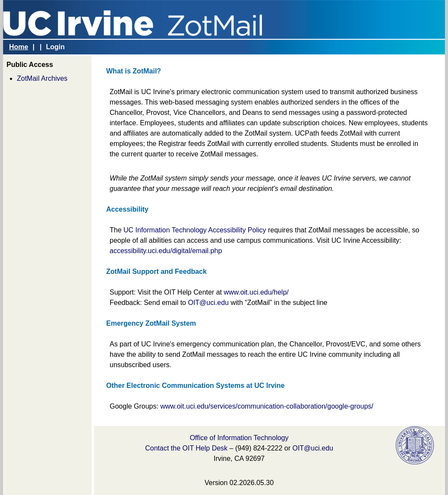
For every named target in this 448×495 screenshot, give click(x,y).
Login (55, 47)
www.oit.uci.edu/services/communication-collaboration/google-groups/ (267, 406)
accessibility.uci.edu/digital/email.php (166, 251)
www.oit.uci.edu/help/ (256, 292)
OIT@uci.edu (208, 303)
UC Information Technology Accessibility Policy (195, 230)
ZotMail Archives (42, 78)
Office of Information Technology (239, 438)
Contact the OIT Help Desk (186, 448)
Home (19, 47)
